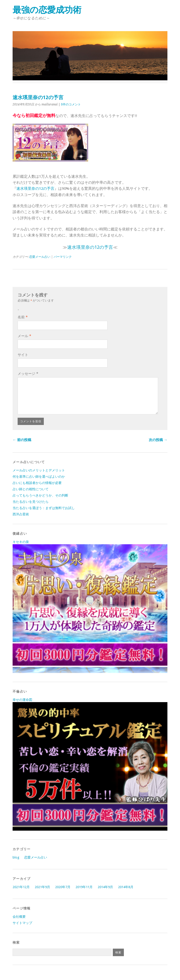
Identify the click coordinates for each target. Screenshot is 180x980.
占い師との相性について (31, 489)
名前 (23, 317)
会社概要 (19, 917)
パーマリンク (63, 257)
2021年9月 (42, 887)
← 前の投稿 (22, 440)
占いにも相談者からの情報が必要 (37, 483)
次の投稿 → (158, 440)
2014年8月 (126, 887)
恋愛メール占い (40, 257)
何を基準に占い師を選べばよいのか (39, 477)
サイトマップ (22, 923)
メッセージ (28, 374)
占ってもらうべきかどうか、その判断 (40, 495)
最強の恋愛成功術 (47, 10)
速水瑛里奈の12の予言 (35, 189)
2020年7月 (63, 887)
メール (24, 336)
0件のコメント (71, 104)
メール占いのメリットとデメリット (39, 470)
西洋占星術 (21, 514)
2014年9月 (105, 887)
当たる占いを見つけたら (31, 502)
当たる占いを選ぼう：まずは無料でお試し (44, 508)
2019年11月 (84, 887)
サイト (23, 355)
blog (16, 857)
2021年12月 (21, 887)
